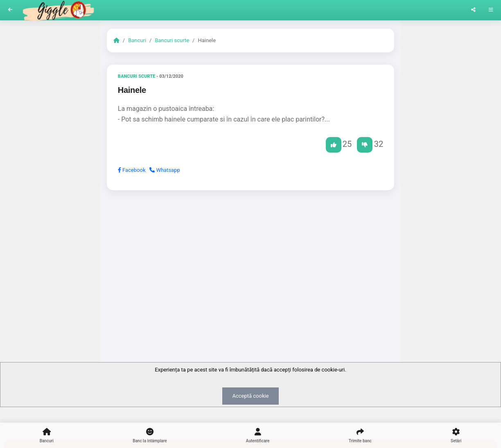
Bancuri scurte (172, 40)
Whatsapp (165, 170)
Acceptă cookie (250, 396)
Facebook (132, 170)
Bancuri (137, 40)
